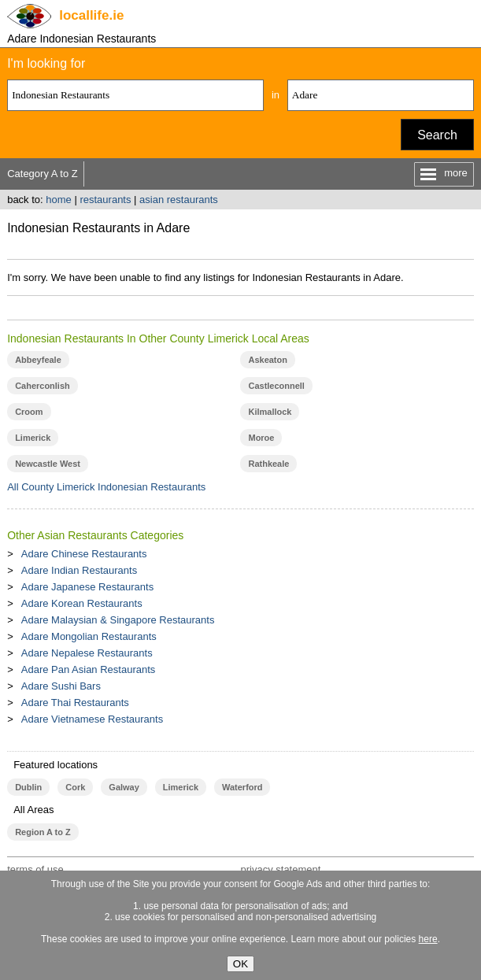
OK (240, 964)
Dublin (28, 787)
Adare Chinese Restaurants (84, 554)
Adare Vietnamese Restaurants (92, 719)
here (428, 939)
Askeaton (267, 360)
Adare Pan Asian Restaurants (89, 669)
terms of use (35, 869)
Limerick (33, 438)
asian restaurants (179, 200)
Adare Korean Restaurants (82, 603)
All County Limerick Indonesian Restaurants (106, 487)
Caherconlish (43, 386)
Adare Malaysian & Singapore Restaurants (118, 620)
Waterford (242, 787)
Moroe (261, 438)
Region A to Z (43, 832)
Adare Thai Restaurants (75, 703)
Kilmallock (270, 412)
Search (437, 135)
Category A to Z (43, 174)
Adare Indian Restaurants (79, 570)
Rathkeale (268, 464)
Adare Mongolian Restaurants (89, 636)
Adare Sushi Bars (61, 686)
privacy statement (280, 869)
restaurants (105, 200)
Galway (124, 787)
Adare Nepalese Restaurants (87, 653)
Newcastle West (48, 464)
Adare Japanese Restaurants (87, 587)
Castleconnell (276, 386)
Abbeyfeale (38, 360)
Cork (75, 787)
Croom (29, 412)
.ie (91, 15)
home (59, 200)
